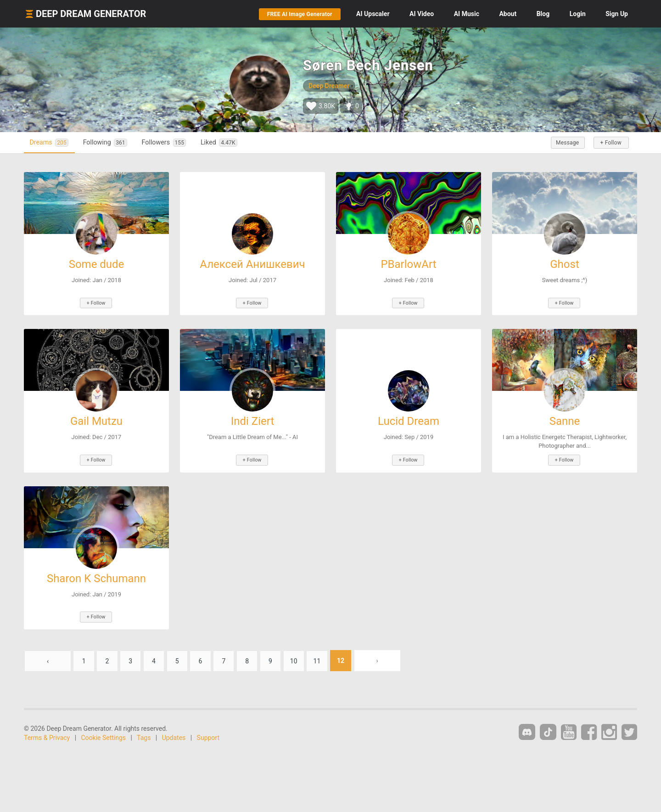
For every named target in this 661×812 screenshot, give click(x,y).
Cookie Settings (104, 735)
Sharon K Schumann (96, 577)
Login (578, 14)
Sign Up (617, 14)
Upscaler (373, 14)
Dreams (50, 142)
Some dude (97, 264)
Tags (144, 735)
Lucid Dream (409, 421)
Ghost (565, 264)
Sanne (565, 421)
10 (301, 658)
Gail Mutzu (96, 421)
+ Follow (610, 143)
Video (422, 14)
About (508, 14)
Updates (174, 735)
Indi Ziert (253, 421)
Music (467, 14)
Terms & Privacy (47, 735)
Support (208, 735)
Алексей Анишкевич (252, 264)
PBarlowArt (408, 264)
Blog (543, 14)
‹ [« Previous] (48, 658)
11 (325, 658)
